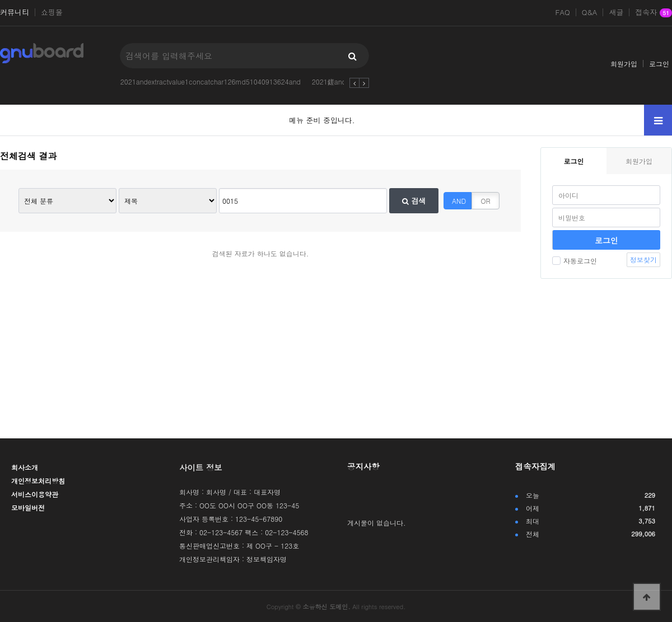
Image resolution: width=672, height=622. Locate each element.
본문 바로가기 (0, 0)
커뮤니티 (15, 12)
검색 (414, 201)
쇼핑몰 (52, 12)
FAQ (563, 12)
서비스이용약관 (35, 494)
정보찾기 (643, 259)
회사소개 (25, 467)
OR (486, 201)
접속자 (654, 13)
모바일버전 (28, 508)
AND (459, 201)
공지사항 (363, 466)
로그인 (659, 64)
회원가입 (624, 64)
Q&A (590, 12)
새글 (616, 12)
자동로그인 (575, 261)
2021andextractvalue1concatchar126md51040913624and (211, 81)
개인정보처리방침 (38, 481)
